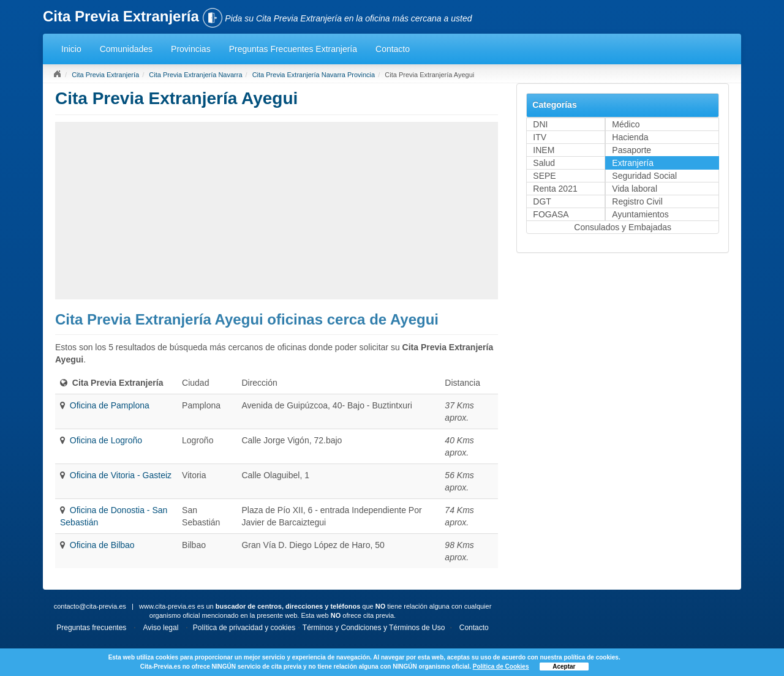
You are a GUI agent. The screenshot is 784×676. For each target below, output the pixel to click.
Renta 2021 (555, 189)
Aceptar (564, 667)
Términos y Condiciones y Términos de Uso (374, 628)
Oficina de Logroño (106, 440)
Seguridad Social (644, 176)
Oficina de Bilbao (102, 545)
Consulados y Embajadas (623, 227)
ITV (540, 137)
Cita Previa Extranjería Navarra (195, 75)
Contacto (393, 49)
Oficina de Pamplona (110, 405)
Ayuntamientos (640, 214)
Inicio (71, 49)
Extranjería (633, 163)
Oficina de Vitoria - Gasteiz (121, 475)
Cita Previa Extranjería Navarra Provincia (314, 75)
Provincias (191, 49)
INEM (544, 150)
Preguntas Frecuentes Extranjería (293, 49)
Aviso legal (161, 628)
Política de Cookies (501, 667)
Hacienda (630, 137)
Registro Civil (637, 201)
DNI (540, 124)
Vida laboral (635, 189)
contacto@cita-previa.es (90, 606)
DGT (542, 201)
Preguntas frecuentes (91, 628)
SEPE (544, 176)
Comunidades (126, 49)
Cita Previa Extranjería (105, 75)
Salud (544, 163)
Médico (626, 124)
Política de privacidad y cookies (244, 628)
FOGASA (551, 214)
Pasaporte (631, 150)
